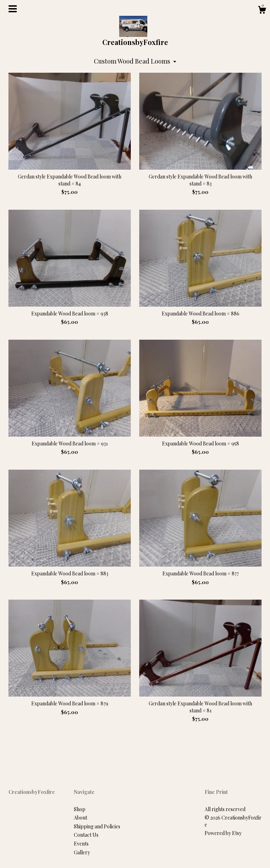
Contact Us (86, 835)
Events (81, 844)
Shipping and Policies (97, 826)
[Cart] (262, 11)
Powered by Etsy (223, 833)
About (81, 818)
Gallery (82, 852)
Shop (80, 809)
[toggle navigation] (13, 9)
